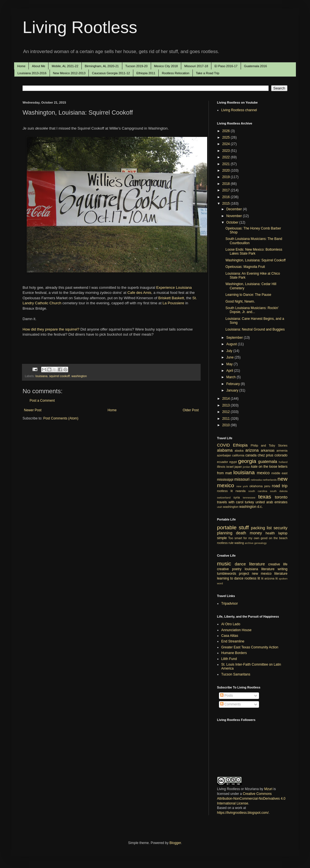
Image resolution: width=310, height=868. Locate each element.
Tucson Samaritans (236, 674)
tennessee (249, 498)
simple (222, 538)
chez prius (265, 455)
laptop (283, 533)
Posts (226, 696)
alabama (225, 450)
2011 (227, 419)
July (230, 351)
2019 (227, 177)
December (235, 209)
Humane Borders (234, 653)
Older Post (191, 410)
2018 (227, 184)
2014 (227, 399)
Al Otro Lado (231, 624)
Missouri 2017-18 (196, 66)
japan (238, 467)
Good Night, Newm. (240, 301)
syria (237, 497)
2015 (227, 204)
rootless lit (225, 491)
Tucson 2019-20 (137, 66)
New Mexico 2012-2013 (69, 73)
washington (79, 376)
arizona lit (271, 578)
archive (249, 543)
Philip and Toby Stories (269, 445)
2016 (227, 197)
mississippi (225, 480)
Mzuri (268, 789)
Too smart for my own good (248, 538)
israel (230, 467)
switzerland (224, 498)
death (241, 533)
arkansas (268, 451)
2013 (227, 405)
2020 (227, 170)
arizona (252, 450)
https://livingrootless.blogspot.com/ (243, 813)
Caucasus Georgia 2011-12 (111, 73)
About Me (38, 66)
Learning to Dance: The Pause (248, 295)
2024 (227, 144)
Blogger (175, 843)
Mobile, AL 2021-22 (65, 66)
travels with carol (230, 502)
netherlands (270, 480)
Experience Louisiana (174, 287)
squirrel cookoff (59, 376)
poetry (237, 569)
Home (21, 66)
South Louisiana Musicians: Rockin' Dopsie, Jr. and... (252, 310)
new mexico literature (270, 574)
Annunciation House (236, 630)
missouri (242, 479)
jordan (247, 467)
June (230, 357)
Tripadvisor (230, 604)
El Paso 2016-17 (226, 66)
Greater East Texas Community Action (250, 647)
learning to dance (230, 578)
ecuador (222, 462)
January (233, 390)
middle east (279, 473)
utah (220, 507)
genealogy (260, 543)
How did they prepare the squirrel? (51, 329)
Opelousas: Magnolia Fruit (245, 267)
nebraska (256, 480)
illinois (221, 467)
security (280, 528)
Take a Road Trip (208, 73)
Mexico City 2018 (166, 66)
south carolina (258, 491)
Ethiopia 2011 (146, 73)
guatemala (268, 462)
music (224, 564)
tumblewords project (233, 574)
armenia (282, 451)
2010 (227, 425)
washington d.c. (251, 507)
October (233, 222)
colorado (281, 455)
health (270, 533)
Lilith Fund (229, 659)
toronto (281, 497)
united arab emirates (272, 502)
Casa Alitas (230, 636)
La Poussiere (173, 303)
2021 (227, 164)
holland (283, 462)
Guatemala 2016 (255, 66)
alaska (239, 451)
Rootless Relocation (176, 73)
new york (242, 486)
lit (262, 578)
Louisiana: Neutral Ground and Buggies (255, 329)
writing (283, 569)
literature (257, 564)
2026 (227, 131)
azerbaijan (224, 455)
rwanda (241, 491)
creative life (278, 564)
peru (267, 486)
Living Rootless (80, 27)
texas (265, 497)
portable (227, 527)
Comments (230, 704)
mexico (263, 473)
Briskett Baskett (171, 298)
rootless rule (225, 543)
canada (251, 455)
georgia (247, 461)
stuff (244, 527)
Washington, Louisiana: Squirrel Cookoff (255, 260)
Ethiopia (240, 445)
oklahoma (256, 486)
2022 (227, 157)
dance (240, 564)
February (233, 384)
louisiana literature (260, 569)
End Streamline (233, 641)
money (256, 533)
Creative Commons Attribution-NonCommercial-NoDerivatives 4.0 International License (251, 799)
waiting (239, 543)
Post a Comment (42, 401)
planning (225, 533)
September (235, 338)
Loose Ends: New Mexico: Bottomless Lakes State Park (254, 252)
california (238, 455)
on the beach (278, 538)
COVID (223, 445)
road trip (280, 486)
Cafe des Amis (139, 293)
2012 (227, 412)
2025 (227, 137)
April (230, 371)
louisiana (42, 376)
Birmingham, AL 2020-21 (102, 66)
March (232, 377)
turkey (250, 502)
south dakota (279, 491)
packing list (262, 528)
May (230, 364)
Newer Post (33, 410)
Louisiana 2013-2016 (32, 73)
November (235, 216)
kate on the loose (264, 467)
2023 (227, 151)
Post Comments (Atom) (61, 418)
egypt (233, 462)
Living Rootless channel (239, 110)
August (232, 344)
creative (223, 569)
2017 (227, 190)
